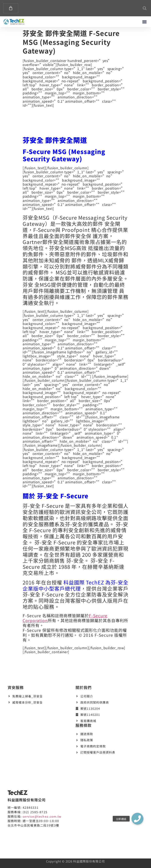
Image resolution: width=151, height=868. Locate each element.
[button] (145, 8)
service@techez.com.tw (42, 816)
